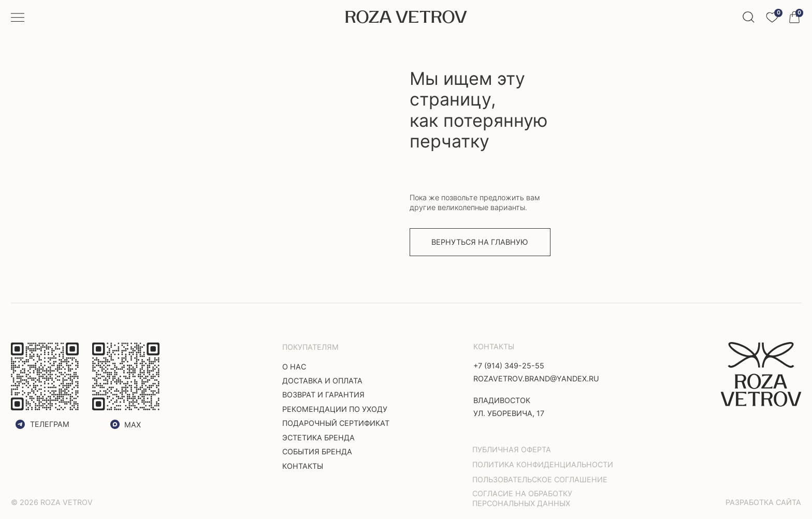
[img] (761, 374)
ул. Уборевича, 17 (509, 413)
